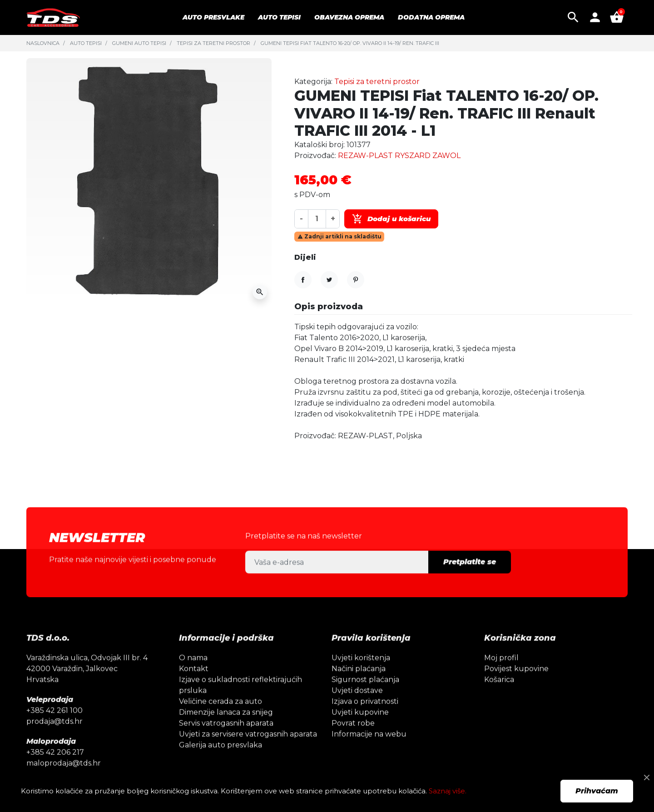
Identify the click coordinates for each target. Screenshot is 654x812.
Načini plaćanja (359, 685)
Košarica (499, 696)
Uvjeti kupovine (360, 729)
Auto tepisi (86, 43)
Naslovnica (43, 43)
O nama (193, 674)
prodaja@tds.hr (54, 738)
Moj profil (501, 674)
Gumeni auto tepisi (139, 43)
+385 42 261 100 (54, 727)
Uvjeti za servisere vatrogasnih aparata (248, 750)
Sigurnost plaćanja (365, 696)
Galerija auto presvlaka (220, 761)
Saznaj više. (448, 791)
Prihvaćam (597, 791)
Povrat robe (353, 740)
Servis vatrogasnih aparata (226, 740)
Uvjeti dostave (357, 707)
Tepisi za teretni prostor (213, 43)
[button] (573, 17)
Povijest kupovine (516, 685)
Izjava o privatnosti (365, 718)
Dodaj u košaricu (391, 219)
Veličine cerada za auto (220, 718)
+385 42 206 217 (55, 769)
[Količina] (317, 219)
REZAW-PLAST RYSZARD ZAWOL (399, 156)
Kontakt (194, 685)
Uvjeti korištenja (361, 674)
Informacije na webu (369, 750)
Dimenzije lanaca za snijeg (226, 729)
